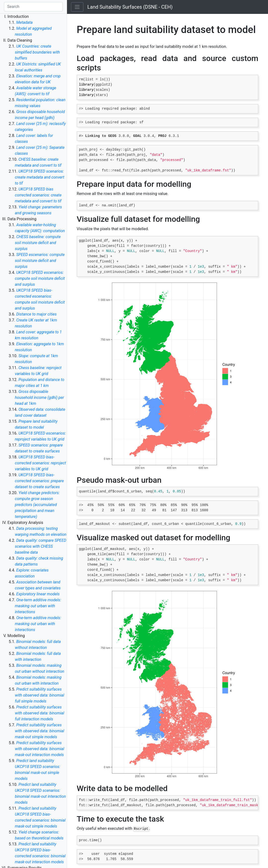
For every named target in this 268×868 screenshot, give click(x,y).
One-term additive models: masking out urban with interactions (38, 606)
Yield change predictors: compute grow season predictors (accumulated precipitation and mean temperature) (37, 505)
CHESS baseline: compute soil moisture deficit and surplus (38, 243)
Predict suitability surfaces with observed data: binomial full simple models (40, 695)
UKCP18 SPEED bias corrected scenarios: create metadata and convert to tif (38, 195)
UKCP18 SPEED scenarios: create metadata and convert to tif (40, 177)
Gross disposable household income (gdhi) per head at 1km (39, 398)
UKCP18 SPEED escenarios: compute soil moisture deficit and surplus (40, 278)
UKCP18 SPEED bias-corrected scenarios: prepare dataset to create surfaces (39, 481)
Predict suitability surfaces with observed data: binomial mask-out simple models (40, 731)
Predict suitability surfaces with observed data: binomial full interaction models (40, 713)
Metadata (24, 22)
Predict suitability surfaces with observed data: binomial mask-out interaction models (40, 749)
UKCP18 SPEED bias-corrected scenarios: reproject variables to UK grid (40, 463)
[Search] (33, 7)
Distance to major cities (36, 314)
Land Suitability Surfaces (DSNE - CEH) (130, 7)
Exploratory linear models (38, 594)
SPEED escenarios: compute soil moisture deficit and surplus (40, 261)
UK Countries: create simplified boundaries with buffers (37, 52)
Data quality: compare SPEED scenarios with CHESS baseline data (41, 546)
